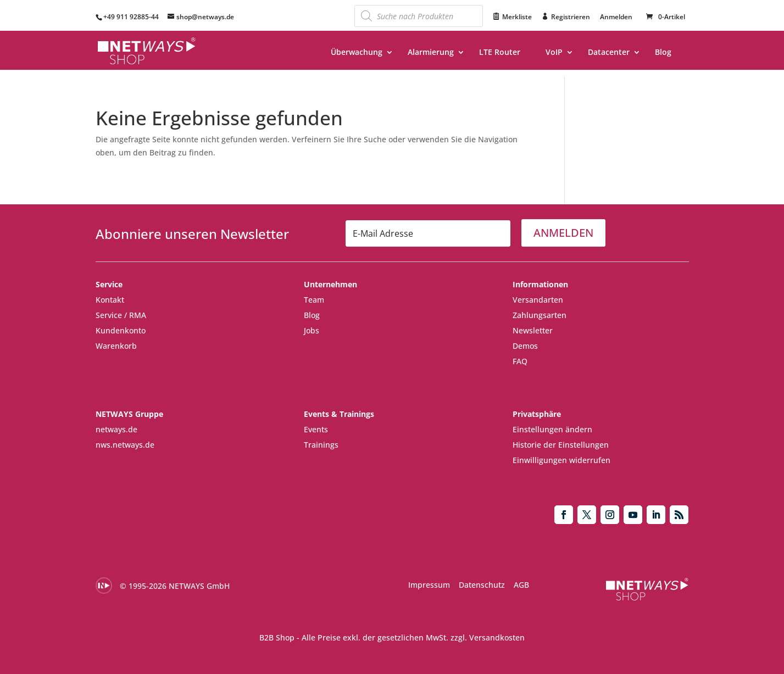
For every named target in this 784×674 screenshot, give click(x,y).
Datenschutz (482, 585)
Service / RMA (121, 315)
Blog (663, 53)
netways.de (116, 429)
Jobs (312, 330)
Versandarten (538, 300)
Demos (525, 346)
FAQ (520, 361)
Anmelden (616, 18)
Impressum (429, 585)
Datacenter (609, 53)
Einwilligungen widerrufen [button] (561, 460)
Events (316, 429)
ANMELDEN (563, 233)
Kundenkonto (121, 330)
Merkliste (517, 17)
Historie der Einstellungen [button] (561, 445)
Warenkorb (116, 346)
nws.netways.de (125, 445)
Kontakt (110, 300)
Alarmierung (431, 53)
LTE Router (500, 53)
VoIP (554, 53)
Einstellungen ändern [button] (552, 429)
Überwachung (357, 53)
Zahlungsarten (540, 315)
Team (314, 300)
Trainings (321, 445)
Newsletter (533, 330)
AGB (521, 585)
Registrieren (571, 17)
